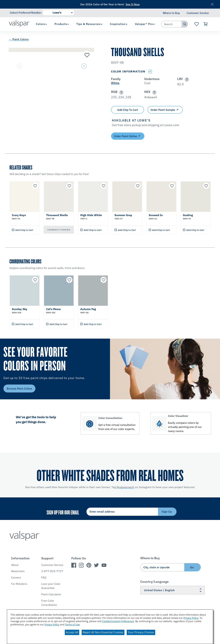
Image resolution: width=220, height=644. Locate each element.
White (115, 83)
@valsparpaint (125, 487)
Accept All (72, 632)
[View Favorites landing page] (197, 24)
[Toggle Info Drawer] (150, 71)
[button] (84, 66)
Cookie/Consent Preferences (118, 621)
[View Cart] (206, 24)
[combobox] (171, 24)
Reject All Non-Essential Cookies (103, 632)
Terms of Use (72, 624)
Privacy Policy (191, 618)
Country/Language (155, 582)
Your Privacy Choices (141, 632)
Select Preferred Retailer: (26, 13)
